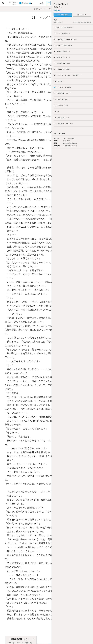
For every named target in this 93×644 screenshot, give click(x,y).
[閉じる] (34, 639)
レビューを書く (63, 15)
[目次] (49, 3)
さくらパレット (61, 4)
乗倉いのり (58, 7)
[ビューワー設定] (42, 3)
